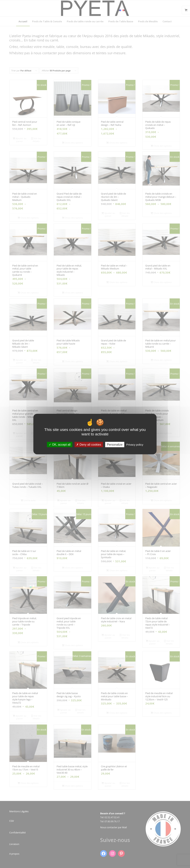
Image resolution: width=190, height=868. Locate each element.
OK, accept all (60, 445)
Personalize (115, 445)
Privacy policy (135, 445)
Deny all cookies (89, 445)
